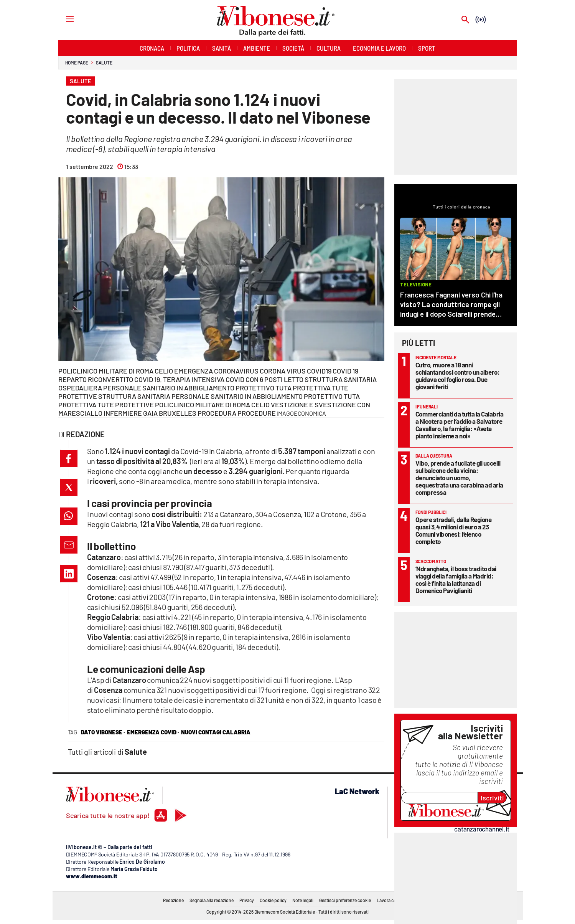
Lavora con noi (391, 900)
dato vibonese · (103, 732)
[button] (69, 459)
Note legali (303, 900)
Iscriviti (492, 798)
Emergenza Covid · (153, 732)
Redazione (173, 900)
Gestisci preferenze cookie (345, 900)
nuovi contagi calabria (216, 732)
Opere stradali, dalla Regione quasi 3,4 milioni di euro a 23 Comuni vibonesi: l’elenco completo (454, 530)
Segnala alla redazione (212, 900)
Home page (77, 63)
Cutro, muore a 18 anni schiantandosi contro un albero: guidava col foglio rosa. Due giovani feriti (458, 376)
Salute (104, 63)
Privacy (247, 900)
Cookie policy (273, 900)
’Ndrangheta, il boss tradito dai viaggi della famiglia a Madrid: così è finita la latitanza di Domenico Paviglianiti (456, 579)
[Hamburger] (63, 19)
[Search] (465, 20)
